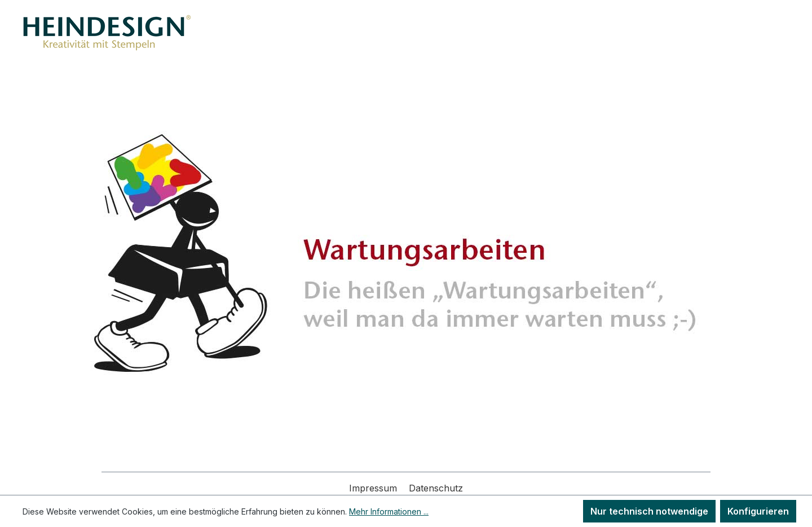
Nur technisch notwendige (649, 511)
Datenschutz (436, 488)
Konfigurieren (758, 511)
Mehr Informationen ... (389, 511)
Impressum (374, 488)
